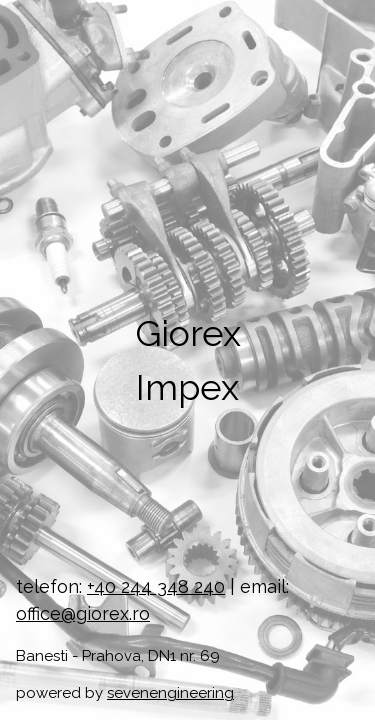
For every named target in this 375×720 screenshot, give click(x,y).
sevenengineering (170, 693)
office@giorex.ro (83, 613)
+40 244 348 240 (156, 586)
